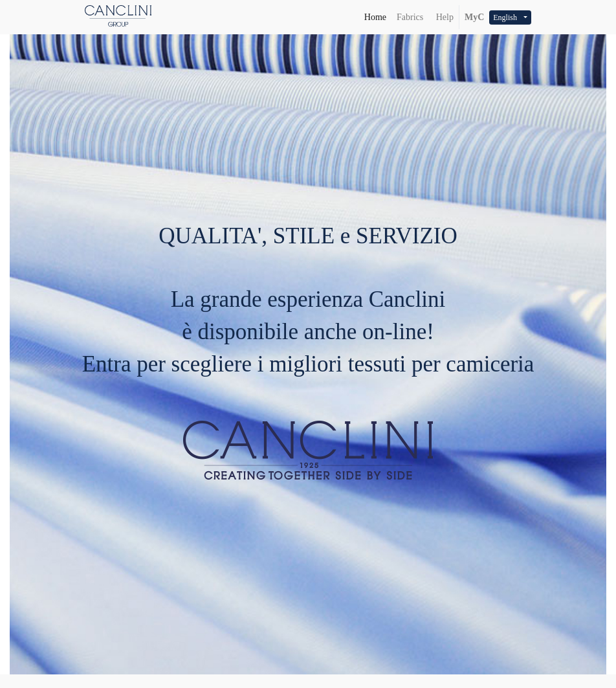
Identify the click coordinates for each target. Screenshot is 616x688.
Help (444, 17)
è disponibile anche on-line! (308, 332)
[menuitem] (375, 17)
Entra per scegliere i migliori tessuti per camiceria (308, 364)
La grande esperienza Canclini (308, 299)
